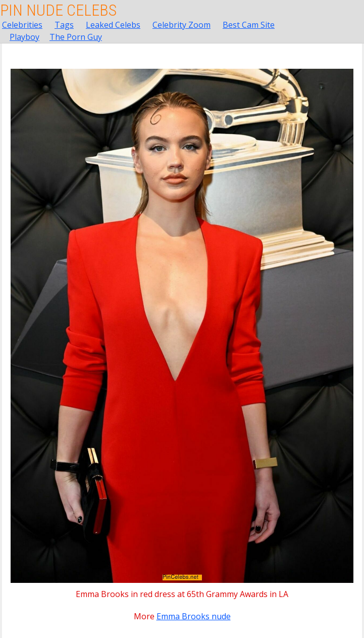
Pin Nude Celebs (58, 10)
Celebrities (22, 25)
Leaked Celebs (113, 25)
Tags (64, 25)
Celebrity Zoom (181, 25)
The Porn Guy (76, 37)
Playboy (24, 37)
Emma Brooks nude (194, 616)
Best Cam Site (249, 25)
